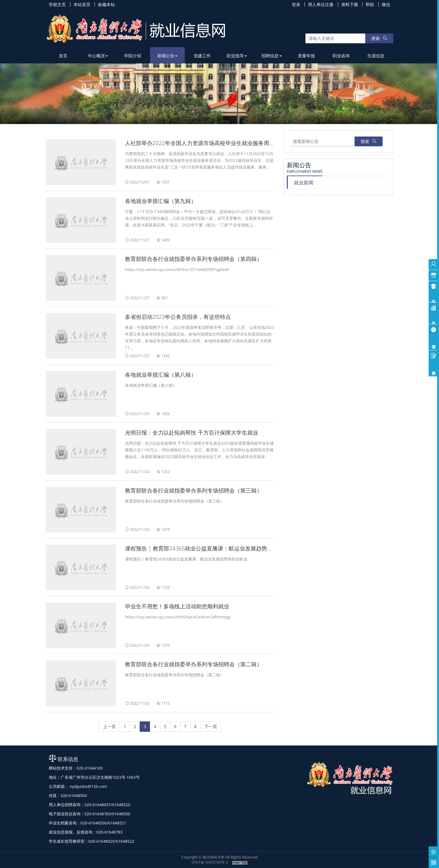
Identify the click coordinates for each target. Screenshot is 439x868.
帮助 (370, 4)
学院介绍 (133, 56)
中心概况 (98, 56)
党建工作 (202, 56)
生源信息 (376, 56)
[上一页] (109, 727)
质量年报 (306, 56)
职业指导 (237, 56)
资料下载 (350, 4)
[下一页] (211, 727)
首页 (63, 56)
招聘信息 (272, 56)
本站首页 (82, 4)
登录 (296, 4)
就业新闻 (304, 183)
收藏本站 (106, 4)
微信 (386, 4)
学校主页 (57, 4)
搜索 (379, 38)
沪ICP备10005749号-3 (210, 862)
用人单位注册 (321, 4)
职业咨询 (341, 56)
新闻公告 (167, 56)
